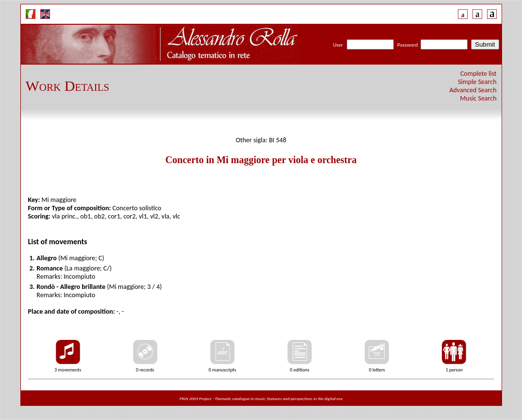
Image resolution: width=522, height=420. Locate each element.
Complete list (479, 74)
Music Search (478, 98)
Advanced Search (473, 90)
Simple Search (477, 82)
